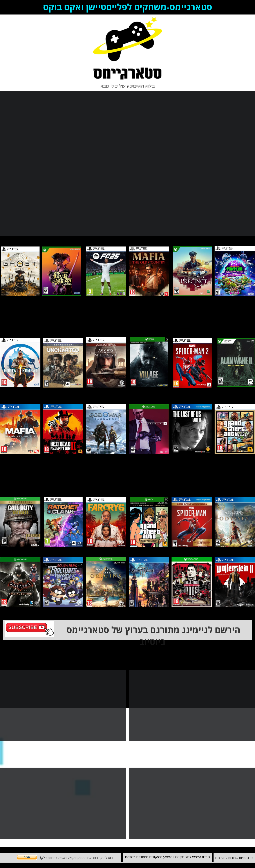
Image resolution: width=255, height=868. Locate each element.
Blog (7, 53)
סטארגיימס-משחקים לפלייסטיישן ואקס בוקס (128, 7)
